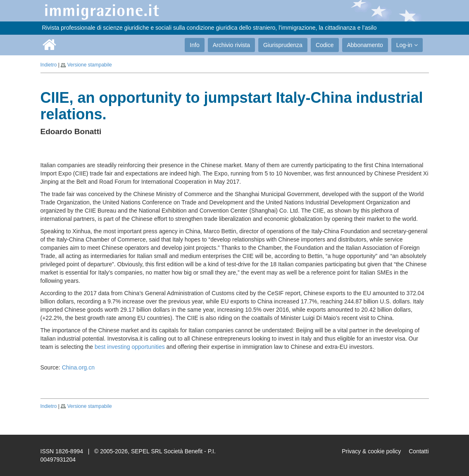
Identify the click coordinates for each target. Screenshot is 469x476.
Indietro (49, 65)
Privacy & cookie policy (371, 451)
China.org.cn (78, 367)
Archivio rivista (231, 45)
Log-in (407, 45)
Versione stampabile (90, 65)
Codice (325, 45)
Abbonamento (365, 45)
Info (194, 45)
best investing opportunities (130, 347)
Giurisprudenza (283, 45)
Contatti (419, 451)
